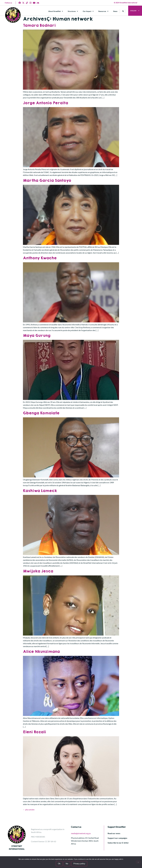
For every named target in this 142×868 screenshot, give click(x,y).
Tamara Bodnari (39, 25)
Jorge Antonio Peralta (45, 103)
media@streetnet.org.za (81, 833)
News (115, 11)
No (67, 864)
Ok (59, 864)
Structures (73, 11)
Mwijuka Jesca (38, 571)
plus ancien (29, 810)
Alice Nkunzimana (41, 652)
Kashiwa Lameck (40, 491)
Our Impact (88, 11)
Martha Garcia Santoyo (47, 180)
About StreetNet (56, 11)
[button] (123, 11)
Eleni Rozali (34, 732)
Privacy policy (79, 864)
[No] (138, 862)
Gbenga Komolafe (41, 413)
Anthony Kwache (40, 258)
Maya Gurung (37, 336)
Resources (103, 11)
